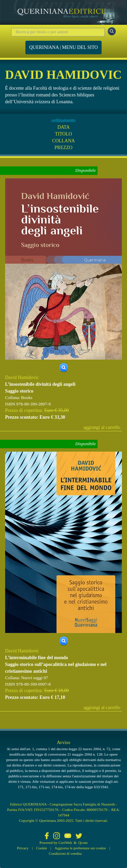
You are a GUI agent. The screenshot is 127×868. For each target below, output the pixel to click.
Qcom (83, 843)
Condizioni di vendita (65, 853)
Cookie (42, 848)
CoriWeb (65, 843)
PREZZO (63, 148)
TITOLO (63, 134)
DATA (63, 127)
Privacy (23, 848)
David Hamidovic (22, 377)
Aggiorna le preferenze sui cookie (80, 848)
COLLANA (63, 141)
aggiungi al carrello (102, 427)
